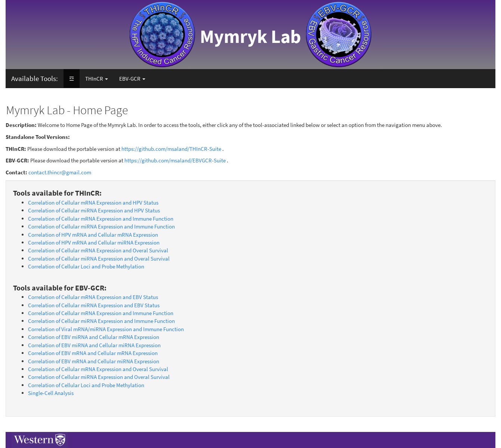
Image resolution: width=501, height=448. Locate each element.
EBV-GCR (132, 79)
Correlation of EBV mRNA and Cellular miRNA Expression (94, 361)
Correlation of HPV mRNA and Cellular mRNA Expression (93, 235)
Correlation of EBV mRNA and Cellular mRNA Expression (93, 353)
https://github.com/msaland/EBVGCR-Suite (175, 160)
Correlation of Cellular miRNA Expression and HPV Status (94, 210)
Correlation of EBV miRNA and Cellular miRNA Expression (94, 345)
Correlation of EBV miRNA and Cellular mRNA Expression (94, 337)
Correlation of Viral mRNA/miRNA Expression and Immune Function (106, 329)
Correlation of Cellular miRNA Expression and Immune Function (101, 226)
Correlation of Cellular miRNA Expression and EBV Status (94, 305)
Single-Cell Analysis (51, 393)
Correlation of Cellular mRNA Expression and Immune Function (101, 219)
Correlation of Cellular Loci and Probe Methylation (86, 266)
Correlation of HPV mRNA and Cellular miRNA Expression (94, 242)
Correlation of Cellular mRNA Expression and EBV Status (93, 297)
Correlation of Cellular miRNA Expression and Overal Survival (99, 259)
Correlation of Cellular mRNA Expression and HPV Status (93, 203)
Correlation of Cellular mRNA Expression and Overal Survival (98, 250)
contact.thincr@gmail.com (60, 172)
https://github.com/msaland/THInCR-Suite (171, 149)
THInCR (97, 79)
